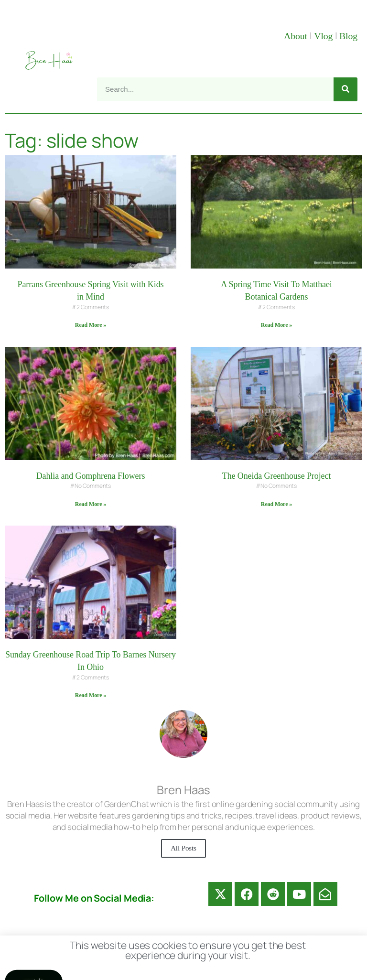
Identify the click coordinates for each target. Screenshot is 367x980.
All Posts (183, 848)
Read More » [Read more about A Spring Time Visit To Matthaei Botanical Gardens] (276, 325)
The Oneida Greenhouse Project (277, 476)
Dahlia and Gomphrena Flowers (91, 476)
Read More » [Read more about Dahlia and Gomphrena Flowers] (91, 504)
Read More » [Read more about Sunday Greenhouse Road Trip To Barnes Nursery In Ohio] (91, 695)
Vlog (324, 36)
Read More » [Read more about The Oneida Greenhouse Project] (276, 504)
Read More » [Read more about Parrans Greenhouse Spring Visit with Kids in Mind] (91, 325)
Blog (348, 36)
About (297, 36)
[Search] (345, 89)
